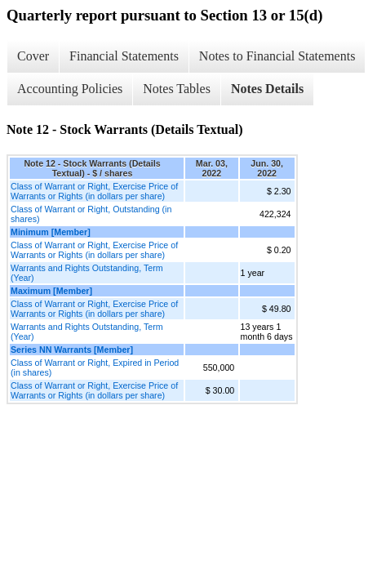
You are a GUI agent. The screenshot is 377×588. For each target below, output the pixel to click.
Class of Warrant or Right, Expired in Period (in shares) (95, 367)
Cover (33, 56)
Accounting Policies (70, 89)
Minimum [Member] (51, 232)
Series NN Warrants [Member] (72, 350)
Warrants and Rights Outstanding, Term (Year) (87, 273)
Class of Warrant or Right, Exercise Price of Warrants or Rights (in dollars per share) (94, 191)
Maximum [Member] (51, 291)
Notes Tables (177, 89)
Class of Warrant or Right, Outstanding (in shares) (91, 214)
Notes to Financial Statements (277, 56)
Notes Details (267, 89)
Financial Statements (124, 56)
